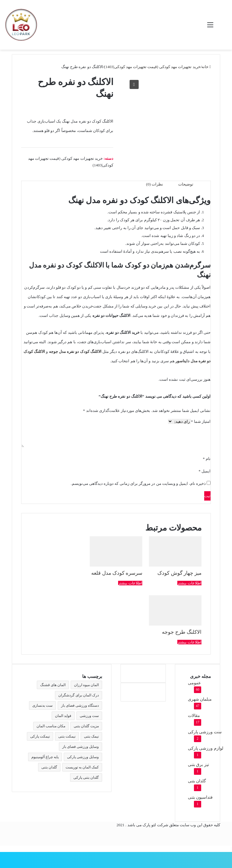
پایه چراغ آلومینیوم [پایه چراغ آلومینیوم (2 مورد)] (45, 757)
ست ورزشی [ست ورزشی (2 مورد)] (89, 716)
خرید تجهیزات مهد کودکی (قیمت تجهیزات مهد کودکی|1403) (152, 67)
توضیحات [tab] (186, 184)
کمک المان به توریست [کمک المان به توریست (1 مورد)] (82, 767)
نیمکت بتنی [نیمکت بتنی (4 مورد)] (67, 736)
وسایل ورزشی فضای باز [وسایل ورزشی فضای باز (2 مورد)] (81, 747)
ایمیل (205, 471)
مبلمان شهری (200, 699)
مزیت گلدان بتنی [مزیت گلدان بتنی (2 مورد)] (86, 726)
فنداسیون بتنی (200, 797)
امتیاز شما (201, 421)
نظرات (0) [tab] (155, 184)
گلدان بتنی (197, 781)
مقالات (194, 716)
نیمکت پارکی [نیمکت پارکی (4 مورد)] (40, 736)
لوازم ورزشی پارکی (206, 748)
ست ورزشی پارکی (205, 732)
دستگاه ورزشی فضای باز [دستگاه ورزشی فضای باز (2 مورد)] (80, 705)
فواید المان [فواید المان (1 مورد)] (63, 716)
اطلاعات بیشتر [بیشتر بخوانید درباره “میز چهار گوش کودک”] (189, 583)
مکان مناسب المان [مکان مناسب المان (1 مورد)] (51, 726)
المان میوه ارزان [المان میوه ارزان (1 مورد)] (86, 685)
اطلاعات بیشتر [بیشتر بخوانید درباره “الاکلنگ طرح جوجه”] (189, 642)
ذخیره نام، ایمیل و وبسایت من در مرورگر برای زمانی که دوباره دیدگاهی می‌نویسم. (138, 483)
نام (207, 459)
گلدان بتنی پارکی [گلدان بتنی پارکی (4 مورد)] (86, 778)
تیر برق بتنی (198, 765)
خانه (205, 67)
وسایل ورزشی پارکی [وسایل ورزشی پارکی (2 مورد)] (83, 757)
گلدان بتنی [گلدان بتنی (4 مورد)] (49, 767)
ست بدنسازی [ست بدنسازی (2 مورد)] (42, 705)
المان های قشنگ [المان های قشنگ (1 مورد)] (53, 685)
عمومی (194, 683)
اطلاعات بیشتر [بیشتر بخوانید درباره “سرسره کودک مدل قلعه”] (130, 583)
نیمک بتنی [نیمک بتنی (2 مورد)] (91, 736)
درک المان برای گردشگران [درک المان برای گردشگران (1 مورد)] (79, 695)
